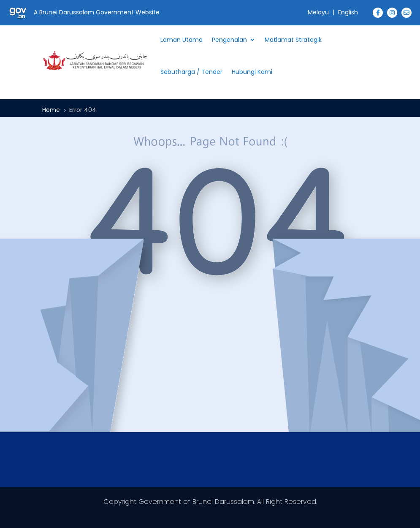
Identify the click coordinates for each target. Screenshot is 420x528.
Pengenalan (229, 40)
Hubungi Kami (252, 72)
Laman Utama (182, 40)
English (348, 12)
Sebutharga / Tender (191, 72)
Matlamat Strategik (293, 40)
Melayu (318, 12)
